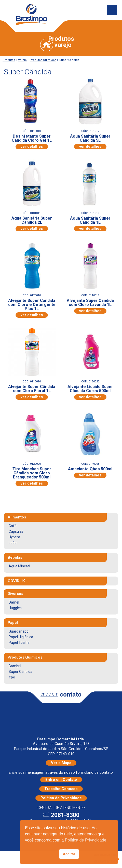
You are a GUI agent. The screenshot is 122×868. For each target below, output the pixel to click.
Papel (13, 623)
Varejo (22, 60)
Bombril (15, 666)
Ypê (12, 677)
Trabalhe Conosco (61, 789)
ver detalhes (32, 146)
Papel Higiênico (21, 637)
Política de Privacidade (61, 798)
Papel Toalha (19, 643)
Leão (13, 543)
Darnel (14, 602)
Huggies (15, 608)
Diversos (15, 594)
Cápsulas (16, 531)
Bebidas (15, 557)
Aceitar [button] (69, 854)
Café (13, 526)
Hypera (14, 537)
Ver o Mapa (61, 763)
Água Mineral (19, 566)
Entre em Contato (61, 780)
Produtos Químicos (43, 60)
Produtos (9, 60)
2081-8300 (61, 815)
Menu (112, 10)
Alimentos (17, 517)
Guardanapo (19, 631)
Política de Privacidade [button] (86, 840)
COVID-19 (17, 581)
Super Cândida (21, 672)
